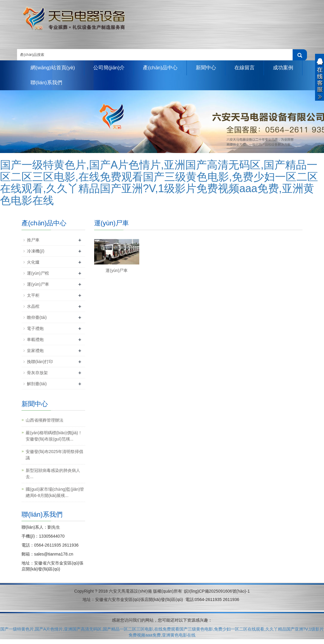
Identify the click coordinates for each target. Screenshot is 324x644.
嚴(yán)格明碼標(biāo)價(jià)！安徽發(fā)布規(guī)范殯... (54, 436)
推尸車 (33, 240)
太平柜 (33, 295)
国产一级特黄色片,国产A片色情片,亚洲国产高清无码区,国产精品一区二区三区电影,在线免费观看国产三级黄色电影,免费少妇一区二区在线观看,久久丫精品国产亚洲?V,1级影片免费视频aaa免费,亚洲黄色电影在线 (159, 183)
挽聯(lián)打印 (40, 362)
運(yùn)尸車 (117, 270)
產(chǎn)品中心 (160, 68)
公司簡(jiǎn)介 (109, 68)
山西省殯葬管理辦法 (45, 420)
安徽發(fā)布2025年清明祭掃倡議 (54, 455)
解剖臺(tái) (37, 384)
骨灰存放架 (37, 373)
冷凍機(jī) (36, 251)
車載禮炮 (35, 339)
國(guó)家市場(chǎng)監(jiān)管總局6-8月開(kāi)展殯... (55, 492)
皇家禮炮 (35, 351)
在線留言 (244, 68)
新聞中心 (206, 68)
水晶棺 (33, 306)
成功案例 (283, 68)
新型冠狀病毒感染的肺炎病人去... (53, 474)
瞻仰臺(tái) (37, 317)
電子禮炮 (35, 328)
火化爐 (33, 262)
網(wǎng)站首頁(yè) (53, 68)
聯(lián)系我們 (46, 83)
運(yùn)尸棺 (38, 273)
